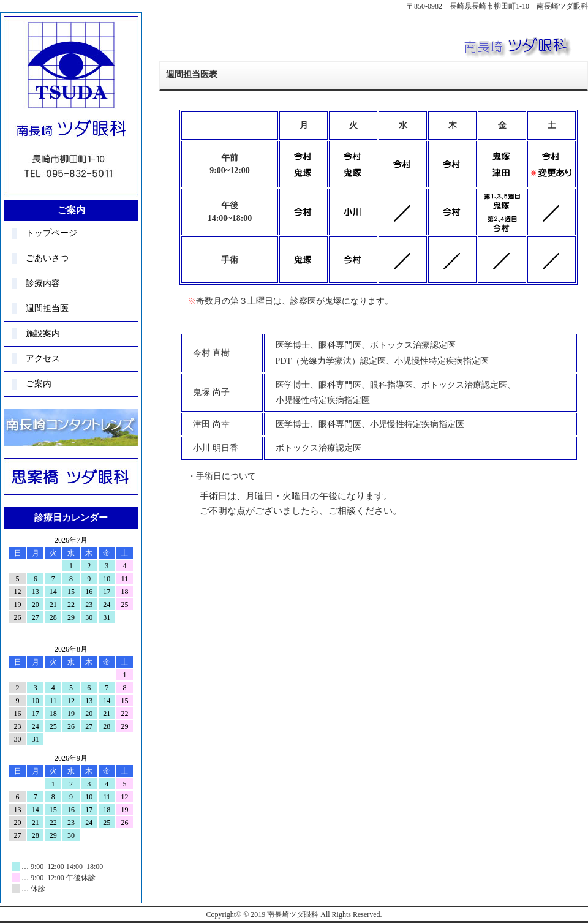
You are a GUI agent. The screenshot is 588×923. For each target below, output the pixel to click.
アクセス (43, 359)
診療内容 (43, 283)
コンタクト (71, 428)
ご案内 (39, 384)
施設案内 (43, 333)
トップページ (51, 233)
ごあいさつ (47, 258)
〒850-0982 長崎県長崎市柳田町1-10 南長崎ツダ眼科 (497, 6)
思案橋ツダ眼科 (71, 477)
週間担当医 (47, 308)
